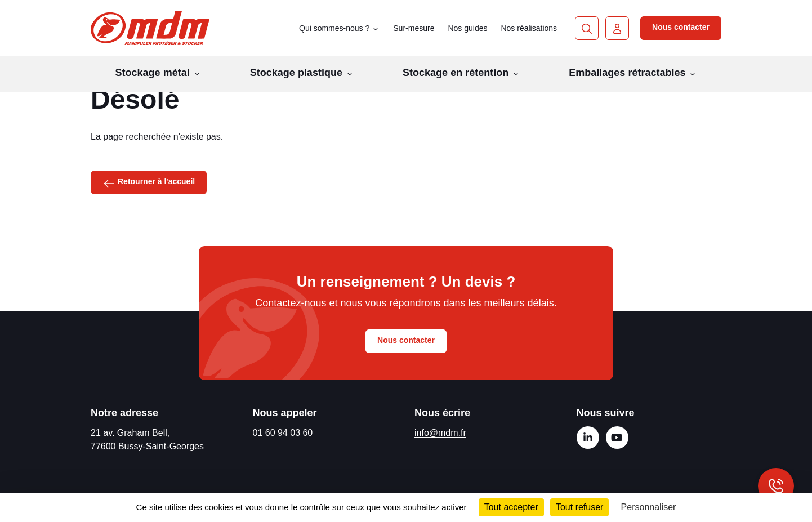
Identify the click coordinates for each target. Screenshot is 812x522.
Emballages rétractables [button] (633, 73)
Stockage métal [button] (158, 73)
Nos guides (467, 28)
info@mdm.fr (440, 433)
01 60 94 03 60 (283, 433)
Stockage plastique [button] (302, 73)
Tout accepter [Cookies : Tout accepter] (511, 507)
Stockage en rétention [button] (461, 73)
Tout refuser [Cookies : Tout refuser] (579, 507)
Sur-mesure (414, 28)
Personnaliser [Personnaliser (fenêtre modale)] (649, 507)
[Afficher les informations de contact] (776, 486)
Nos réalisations (529, 28)
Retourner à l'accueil (149, 182)
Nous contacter (681, 27)
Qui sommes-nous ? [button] (339, 28)
